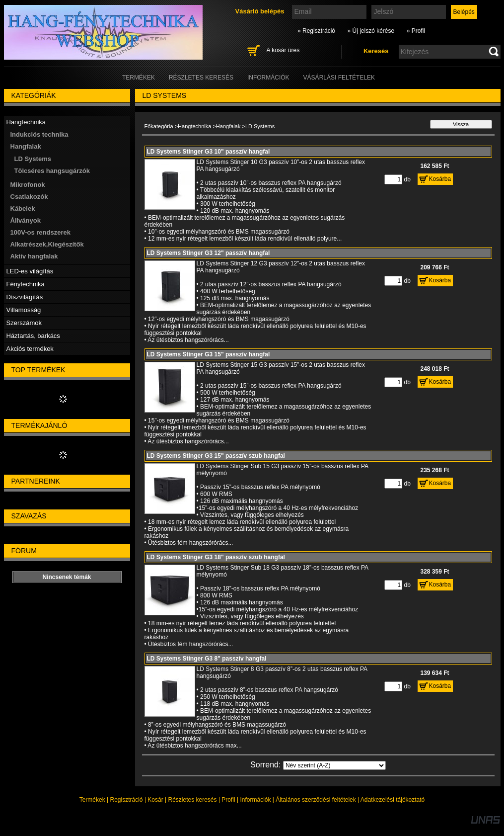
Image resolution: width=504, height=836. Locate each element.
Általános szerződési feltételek (316, 800)
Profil (228, 800)
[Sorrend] (334, 765)
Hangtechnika (194, 126)
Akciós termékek (30, 349)
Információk (255, 800)
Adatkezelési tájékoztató (393, 800)
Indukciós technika (39, 134)
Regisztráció (127, 800)
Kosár (155, 800)
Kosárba (440, 179)
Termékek (92, 800)
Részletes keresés (193, 800)
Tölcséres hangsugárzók (52, 171)
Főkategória (159, 126)
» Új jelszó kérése (371, 31)
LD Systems (33, 159)
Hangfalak (228, 126)
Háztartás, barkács (33, 336)
